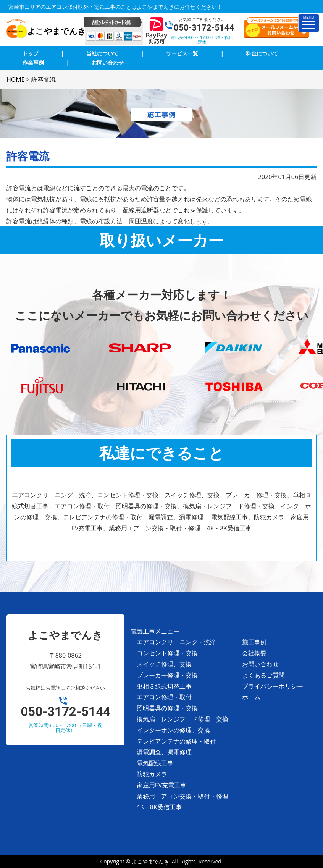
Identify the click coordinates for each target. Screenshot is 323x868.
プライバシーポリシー (273, 686)
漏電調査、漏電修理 (164, 752)
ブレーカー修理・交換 (167, 675)
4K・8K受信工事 (159, 807)
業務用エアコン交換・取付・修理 (182, 796)
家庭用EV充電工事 (161, 785)
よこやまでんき (150, 861)
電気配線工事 (155, 763)
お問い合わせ (260, 664)
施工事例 (254, 642)
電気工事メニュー (155, 631)
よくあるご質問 (263, 675)
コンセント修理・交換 (167, 653)
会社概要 (254, 653)
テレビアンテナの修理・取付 (176, 741)
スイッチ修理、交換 (164, 664)
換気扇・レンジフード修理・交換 (182, 719)
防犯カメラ (152, 774)
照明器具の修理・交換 (167, 708)
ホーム (251, 697)
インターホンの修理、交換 (173, 730)
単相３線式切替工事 (164, 686)
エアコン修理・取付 (164, 697)
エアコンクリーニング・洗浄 (176, 642)
